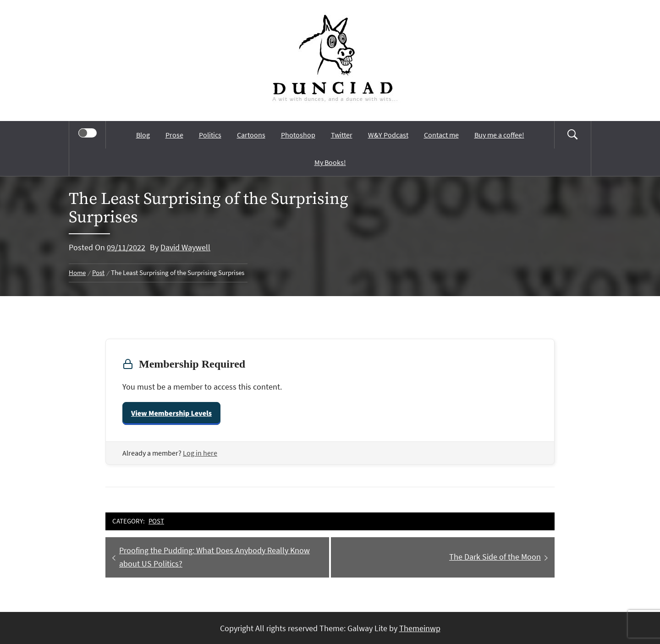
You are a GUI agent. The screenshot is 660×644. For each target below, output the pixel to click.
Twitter (342, 135)
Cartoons (251, 135)
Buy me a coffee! (499, 135)
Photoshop (298, 135)
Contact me (441, 135)
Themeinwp (420, 628)
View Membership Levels (171, 413)
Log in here (200, 453)
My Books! (330, 162)
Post (156, 521)
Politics (210, 135)
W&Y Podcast (388, 135)
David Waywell (185, 247)
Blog (143, 135)
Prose (174, 135)
